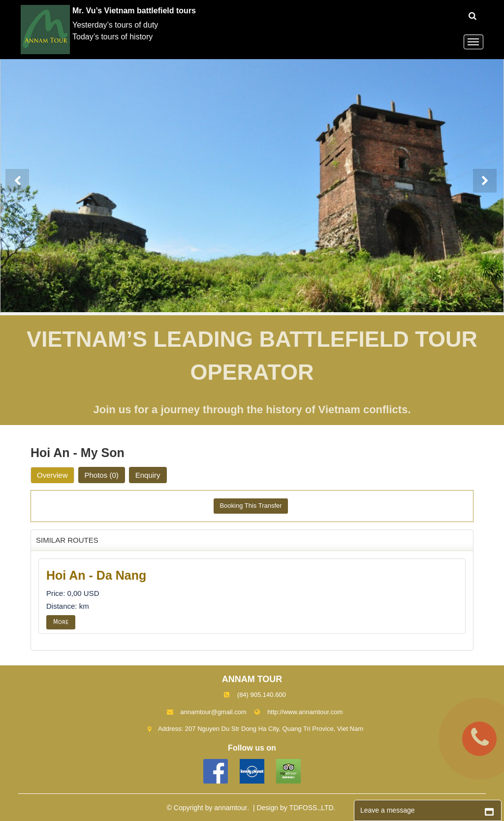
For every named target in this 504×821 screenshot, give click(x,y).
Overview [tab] (52, 475)
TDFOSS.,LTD (312, 808)
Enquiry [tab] (148, 475)
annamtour (231, 808)
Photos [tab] (102, 475)
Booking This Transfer (251, 506)
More (61, 622)
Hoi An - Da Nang (96, 575)
